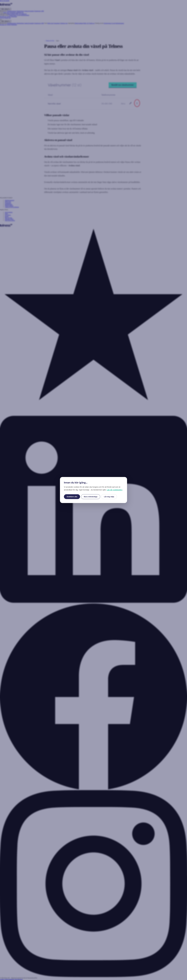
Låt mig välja (109, 497)
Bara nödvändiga (91, 497)
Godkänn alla (72, 497)
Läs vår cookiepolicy (115, 490)
